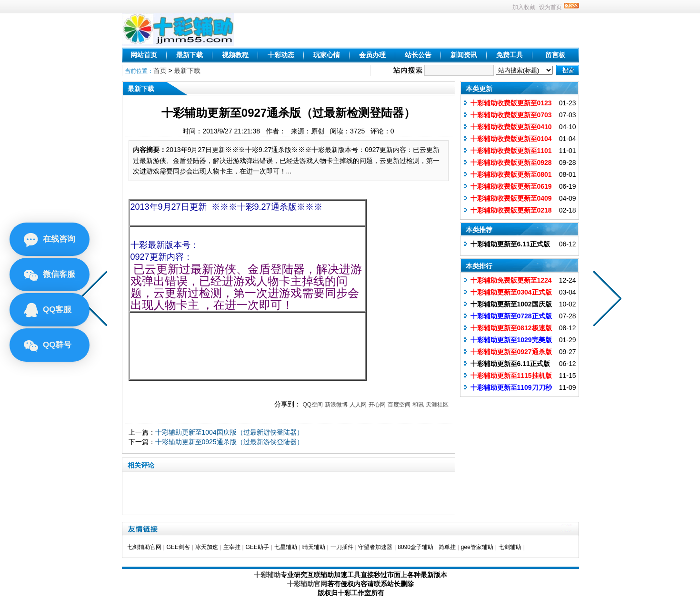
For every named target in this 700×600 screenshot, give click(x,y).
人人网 (358, 405)
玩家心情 (327, 55)
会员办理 (372, 55)
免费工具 (510, 55)
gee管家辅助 (477, 547)
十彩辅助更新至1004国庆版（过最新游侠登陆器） (229, 432)
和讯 (418, 405)
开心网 (377, 405)
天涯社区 (437, 405)
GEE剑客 (178, 547)
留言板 (555, 55)
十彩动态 (281, 55)
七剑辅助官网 (144, 547)
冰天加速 (207, 547)
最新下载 (190, 55)
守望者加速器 (375, 547)
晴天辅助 (314, 547)
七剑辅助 (510, 547)
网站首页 (144, 55)
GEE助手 (257, 547)
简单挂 (447, 547)
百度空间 (399, 405)
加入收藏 (524, 7)
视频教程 (235, 55)
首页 (160, 71)
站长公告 (418, 55)
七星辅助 (286, 547)
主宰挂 (232, 547)
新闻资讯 (464, 55)
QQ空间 (313, 405)
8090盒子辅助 (415, 547)
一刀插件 (342, 547)
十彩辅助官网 (307, 584)
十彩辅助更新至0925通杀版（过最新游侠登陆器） (229, 442)
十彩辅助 (267, 575)
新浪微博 (336, 405)
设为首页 (550, 7)
